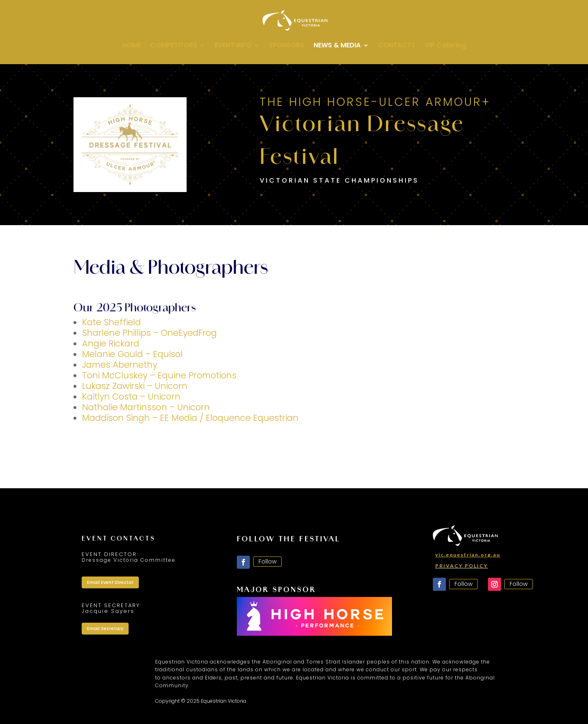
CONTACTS (397, 46)
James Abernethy (120, 365)
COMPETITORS (174, 46)
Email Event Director (110, 582)
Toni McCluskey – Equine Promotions (159, 375)
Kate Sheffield (111, 322)
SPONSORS (286, 46)
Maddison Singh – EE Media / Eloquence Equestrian (190, 418)
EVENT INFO (233, 46)
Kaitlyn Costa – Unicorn (131, 397)
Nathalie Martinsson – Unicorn (146, 407)
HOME (131, 46)
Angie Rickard (111, 343)
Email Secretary (105, 628)
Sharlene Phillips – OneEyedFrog (149, 333)
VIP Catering (445, 46)
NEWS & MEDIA (337, 46)
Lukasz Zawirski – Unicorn (135, 386)
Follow (267, 561)
